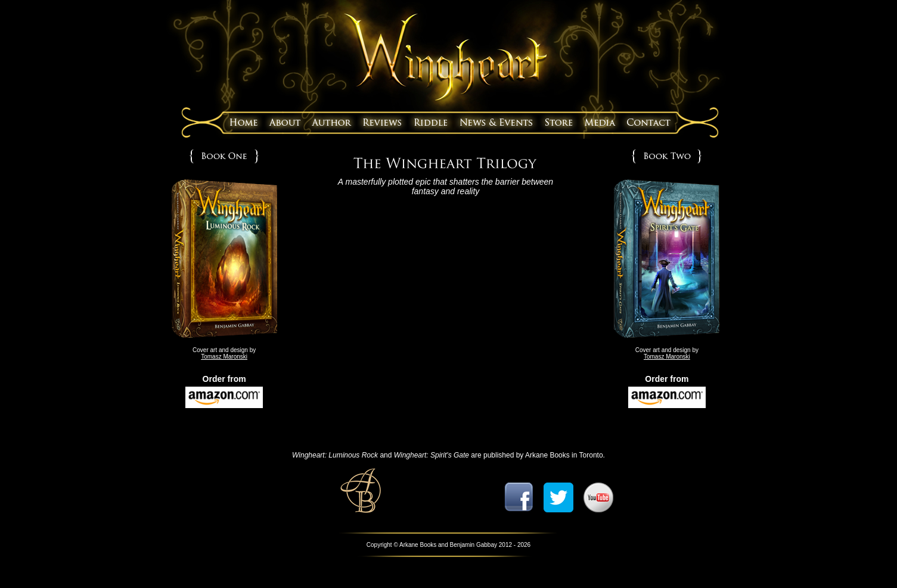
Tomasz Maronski (224, 357)
